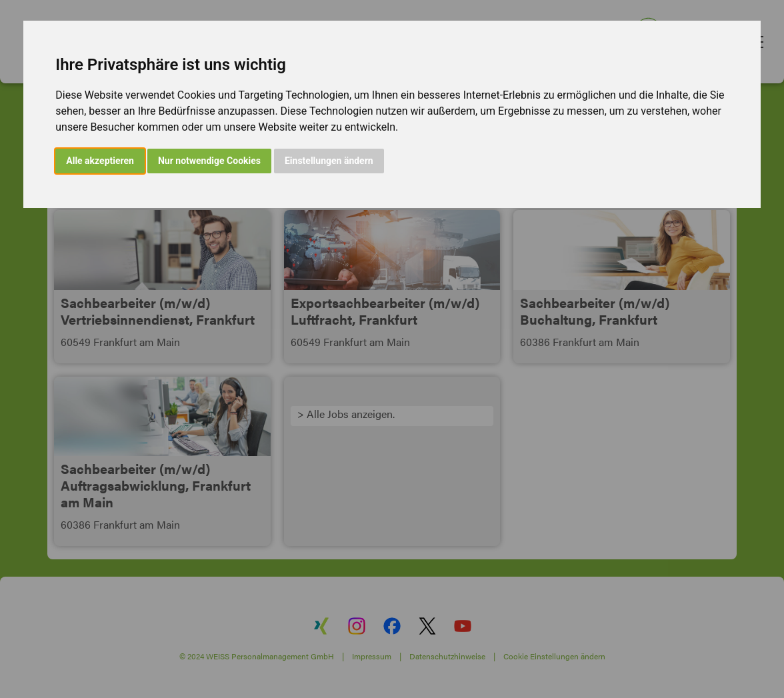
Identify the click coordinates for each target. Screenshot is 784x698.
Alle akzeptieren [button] (100, 161)
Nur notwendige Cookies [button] (209, 161)
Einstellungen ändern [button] (329, 161)
